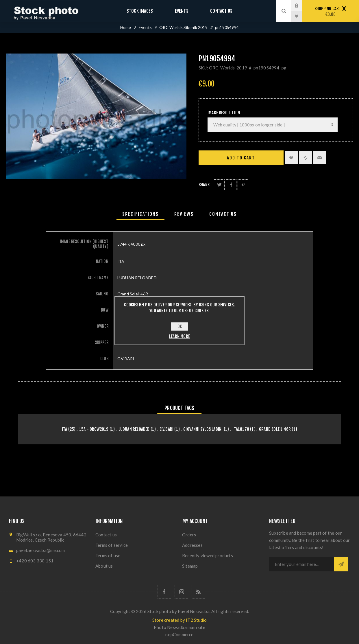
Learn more (179, 336)
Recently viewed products (208, 555)
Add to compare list (306, 158)
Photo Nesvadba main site (179, 627)
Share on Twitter (219, 185)
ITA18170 (241, 429)
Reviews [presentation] (184, 214)
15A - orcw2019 (94, 429)
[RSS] (198, 592)
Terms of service (112, 545)
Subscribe (341, 564)
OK (180, 326)
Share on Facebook (231, 185)
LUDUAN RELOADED (134, 429)
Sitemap (190, 566)
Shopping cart (331, 11)
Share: (205, 185)
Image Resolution (224, 113)
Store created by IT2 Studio (179, 620)
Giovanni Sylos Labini (203, 429)
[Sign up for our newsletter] (301, 564)
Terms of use (108, 555)
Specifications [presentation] (140, 214)
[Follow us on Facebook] (164, 592)
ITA (65, 429)
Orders (189, 535)
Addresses (192, 545)
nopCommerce (179, 634)
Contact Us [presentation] (223, 214)
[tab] (140, 214)
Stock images (145, 11)
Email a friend (320, 158)
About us (104, 566)
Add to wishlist (291, 158)
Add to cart (241, 158)
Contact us (215, 11)
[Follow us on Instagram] (181, 592)
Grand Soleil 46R (275, 429)
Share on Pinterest (243, 185)
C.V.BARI (167, 429)
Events (182, 11)
